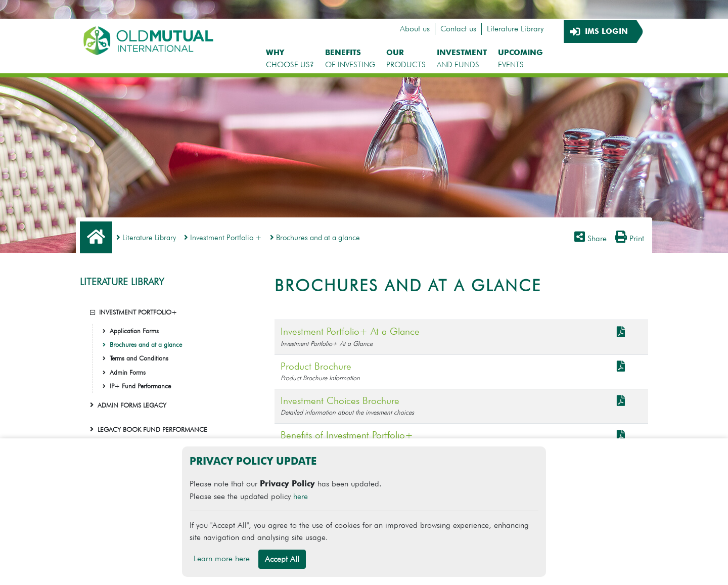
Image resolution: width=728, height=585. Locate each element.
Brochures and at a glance (315, 237)
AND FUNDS (462, 58)
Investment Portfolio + (223, 237)
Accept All (282, 559)
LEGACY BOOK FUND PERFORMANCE (152, 430)
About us (415, 29)
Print (629, 238)
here (301, 496)
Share (590, 238)
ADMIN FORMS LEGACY (132, 405)
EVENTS (520, 58)
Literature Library (515, 29)
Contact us (458, 29)
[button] (93, 312)
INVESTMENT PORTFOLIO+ (138, 312)
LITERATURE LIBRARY (122, 282)
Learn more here (222, 558)
